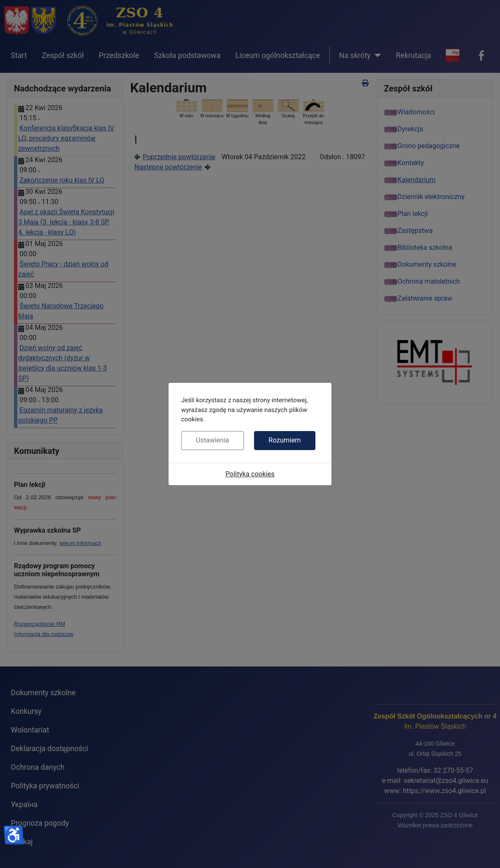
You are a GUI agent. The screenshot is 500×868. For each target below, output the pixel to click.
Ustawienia (213, 440)
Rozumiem (285, 440)
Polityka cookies (250, 474)
